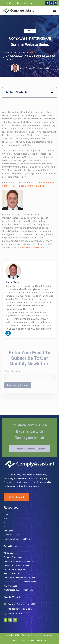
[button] (52, 92)
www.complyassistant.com (35, 247)
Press (30, 31)
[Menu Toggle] (54, 11)
